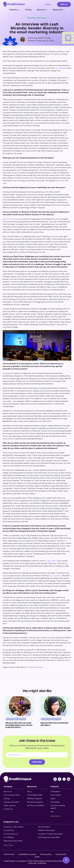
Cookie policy (61, 854)
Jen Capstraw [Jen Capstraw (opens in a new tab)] (56, 576)
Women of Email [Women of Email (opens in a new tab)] (10, 219)
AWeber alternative (46, 830)
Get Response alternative (49, 837)
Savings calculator (12, 802)
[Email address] (37, 755)
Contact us (8, 809)
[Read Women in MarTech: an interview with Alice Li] (54, 712)
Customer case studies (13, 827)
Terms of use (9, 854)
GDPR (37, 857)
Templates (55, 802)
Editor (53, 799)
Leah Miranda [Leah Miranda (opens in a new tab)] (61, 68)
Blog (29, 791)
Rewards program (35, 802)
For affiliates (9, 837)
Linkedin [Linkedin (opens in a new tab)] (39, 667)
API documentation (36, 805)
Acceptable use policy (27, 854)
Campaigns (55, 791)
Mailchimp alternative (13, 841)
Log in (48, 4)
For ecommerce (11, 834)
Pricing (28, 10)
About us (8, 791)
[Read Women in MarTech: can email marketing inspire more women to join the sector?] (20, 712)
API (52, 812)
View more (55, 816)
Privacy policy (46, 854)
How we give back (12, 795)
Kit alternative (44, 827)
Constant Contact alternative (50, 834)
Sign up (64, 4)
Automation (56, 795)
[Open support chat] (66, 860)
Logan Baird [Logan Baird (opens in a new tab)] (51, 561)
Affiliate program (35, 799)
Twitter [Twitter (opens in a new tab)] (30, 667)
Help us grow (10, 805)
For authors (9, 830)
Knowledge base (35, 795)
